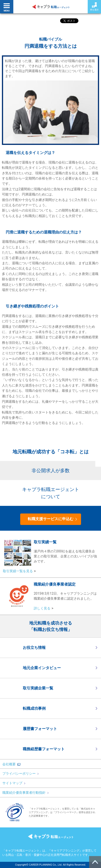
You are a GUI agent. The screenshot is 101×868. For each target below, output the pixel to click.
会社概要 (9, 764)
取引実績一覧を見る (18, 571)
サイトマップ (14, 783)
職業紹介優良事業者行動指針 (25, 793)
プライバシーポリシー (20, 773)
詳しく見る (42, 608)
